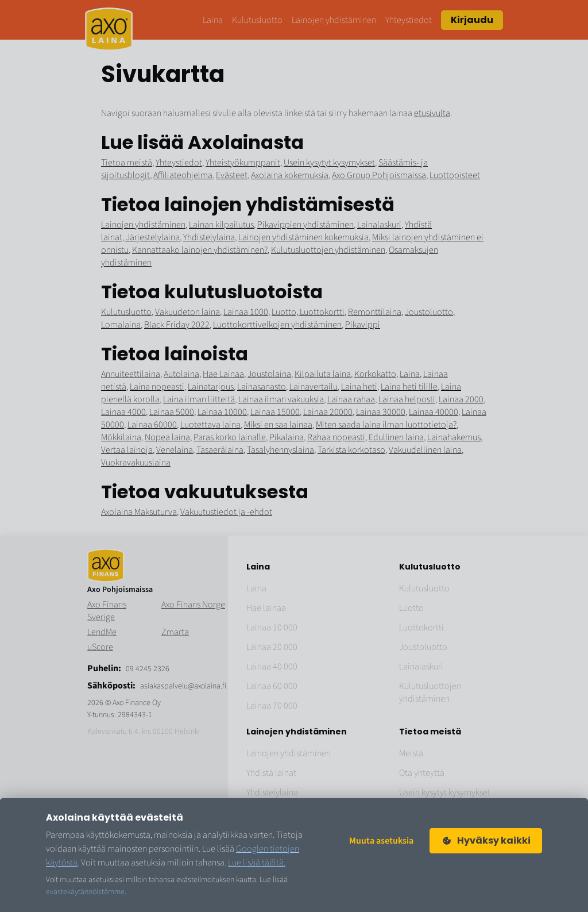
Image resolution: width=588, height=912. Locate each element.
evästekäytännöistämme (85, 892)
